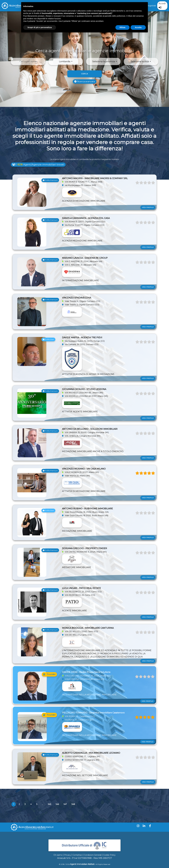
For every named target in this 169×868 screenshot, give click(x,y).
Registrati (151, 6)
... (43, 804)
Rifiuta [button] (123, 27)
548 (73, 804)
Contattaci (77, 855)
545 (49, 804)
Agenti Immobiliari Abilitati (82, 864)
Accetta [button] (138, 27)
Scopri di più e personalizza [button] (40, 27)
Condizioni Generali (93, 855)
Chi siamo (58, 855)
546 (57, 804)
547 (65, 804)
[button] (105, 61)
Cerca (85, 74)
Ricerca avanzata (85, 82)
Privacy (68, 855)
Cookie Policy (109, 855)
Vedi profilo (148, 205)
